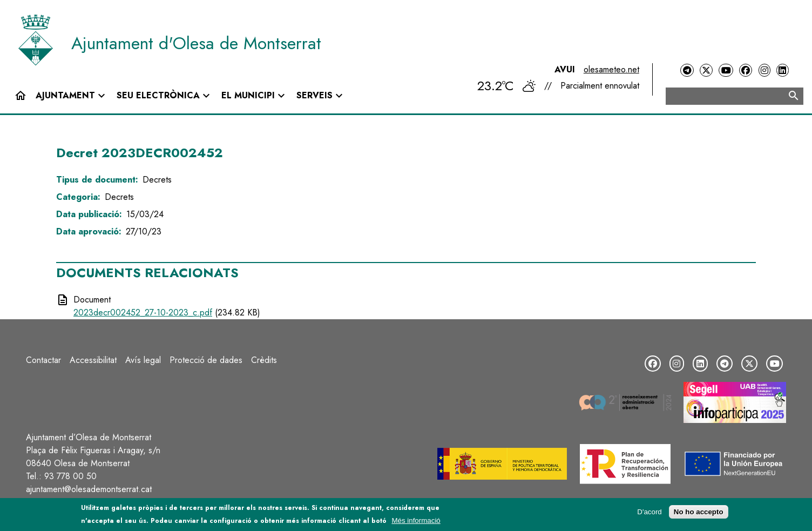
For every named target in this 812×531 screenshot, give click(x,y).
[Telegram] (687, 70)
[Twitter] (706, 70)
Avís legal (143, 360)
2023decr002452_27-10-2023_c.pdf (143, 312)
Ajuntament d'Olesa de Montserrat (196, 43)
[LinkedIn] (782, 70)
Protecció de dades (206, 360)
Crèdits (264, 360)
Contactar (43, 360)
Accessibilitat (93, 360)
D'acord (649, 512)
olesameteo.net (611, 69)
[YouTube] (726, 70)
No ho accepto (699, 512)
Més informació (416, 521)
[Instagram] (764, 70)
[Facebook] (746, 70)
